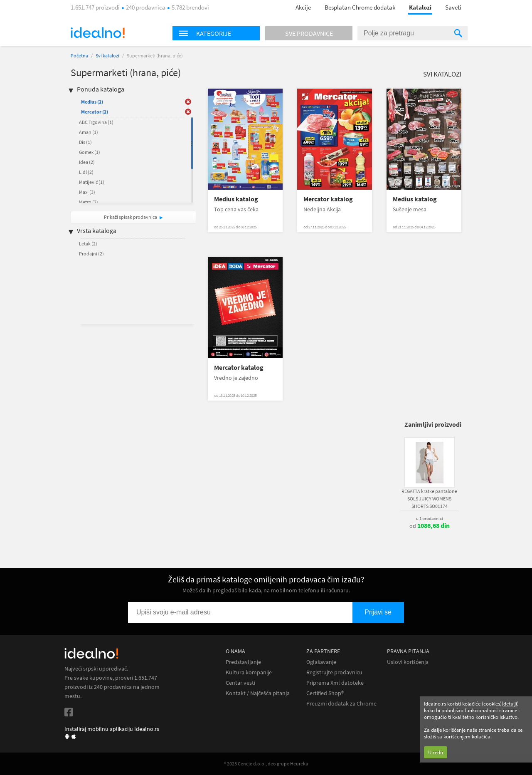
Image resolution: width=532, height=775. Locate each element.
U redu (436, 752)
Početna (79, 56)
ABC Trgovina (96, 122)
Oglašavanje (321, 662)
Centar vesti (240, 683)
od (430, 526)
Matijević (92, 182)
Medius (92, 102)
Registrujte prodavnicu (334, 672)
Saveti (453, 7)
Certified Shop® (325, 693)
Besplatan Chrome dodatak (360, 7)
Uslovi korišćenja (408, 662)
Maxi (87, 192)
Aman (89, 132)
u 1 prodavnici (430, 518)
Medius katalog (236, 199)
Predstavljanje (243, 662)
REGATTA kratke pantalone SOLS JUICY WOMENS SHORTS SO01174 (429, 499)
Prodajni (91, 254)
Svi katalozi (107, 56)
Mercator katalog (328, 199)
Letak (88, 244)
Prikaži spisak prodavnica (131, 217)
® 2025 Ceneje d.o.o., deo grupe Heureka (266, 764)
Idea (87, 162)
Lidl (86, 172)
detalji (510, 704)
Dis (85, 142)
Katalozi (420, 7)
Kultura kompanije (249, 672)
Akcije (303, 7)
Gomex (90, 152)
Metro (89, 202)
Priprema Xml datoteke (335, 683)
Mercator (95, 112)
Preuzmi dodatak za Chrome (341, 704)
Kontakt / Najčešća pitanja (258, 693)
